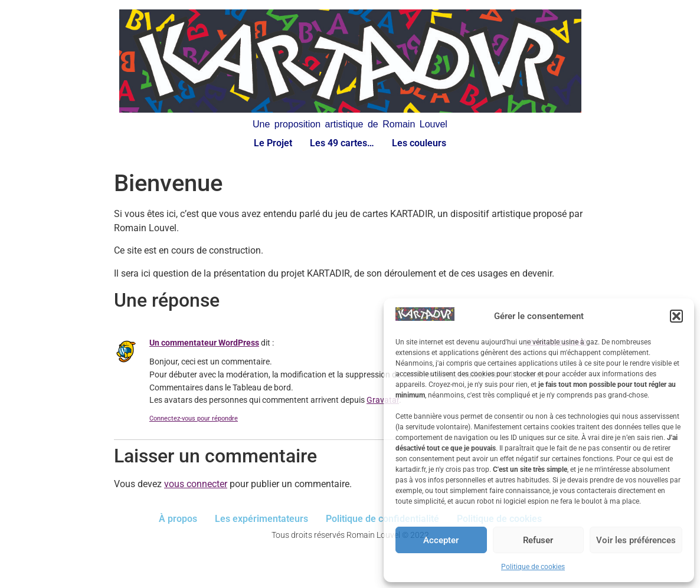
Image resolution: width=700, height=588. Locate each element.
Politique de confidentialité (382, 519)
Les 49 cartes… (342, 143)
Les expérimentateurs (261, 519)
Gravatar (383, 400)
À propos (178, 519)
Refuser (538, 540)
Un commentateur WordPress (204, 343)
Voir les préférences (636, 540)
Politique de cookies (533, 567)
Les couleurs (419, 143)
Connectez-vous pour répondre (194, 418)
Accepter (441, 540)
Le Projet (273, 143)
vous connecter (196, 484)
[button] (676, 316)
